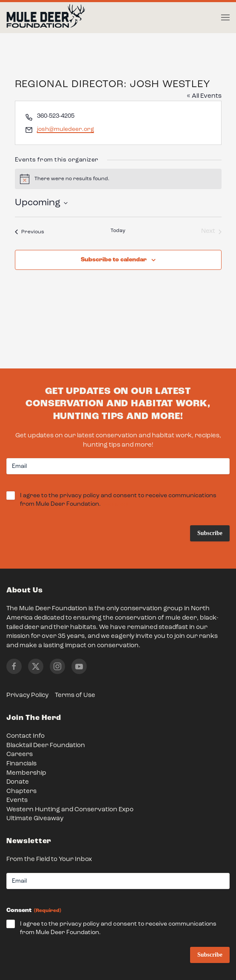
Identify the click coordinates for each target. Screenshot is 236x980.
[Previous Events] (30, 232)
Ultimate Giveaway (35, 819)
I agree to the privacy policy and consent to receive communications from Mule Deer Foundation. (118, 500)
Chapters (21, 792)
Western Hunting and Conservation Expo (70, 810)
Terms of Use (75, 695)
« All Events (204, 96)
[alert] (118, 179)
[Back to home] (46, 18)
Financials (21, 764)
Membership (26, 773)
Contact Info (26, 736)
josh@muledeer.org (65, 129)
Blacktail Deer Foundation (46, 746)
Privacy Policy (27, 695)
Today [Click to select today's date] (118, 231)
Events (17, 800)
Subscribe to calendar (114, 260)
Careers (20, 755)
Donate (18, 782)
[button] (225, 17)
